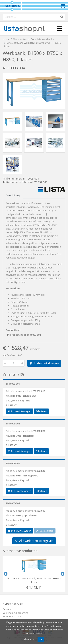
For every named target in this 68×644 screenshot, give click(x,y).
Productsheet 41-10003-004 (24, 335)
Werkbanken (20, 39)
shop (24, 28)
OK (41, 639)
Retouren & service (13, 616)
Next (62, 574)
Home (6, 39)
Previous (5, 574)
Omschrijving (13, 195)
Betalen (7, 609)
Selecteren (41, 411)
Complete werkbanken (43, 39)
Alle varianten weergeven (34, 541)
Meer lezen (29, 639)
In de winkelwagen (44, 363)
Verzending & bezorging (16, 613)
